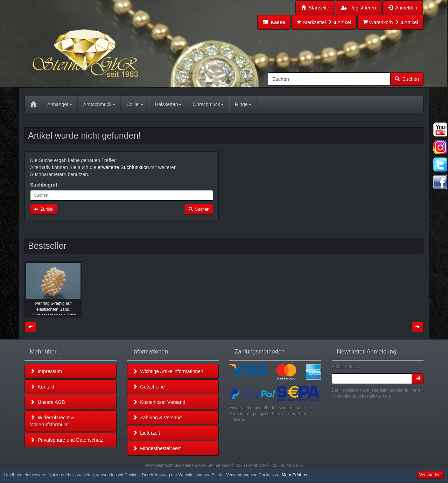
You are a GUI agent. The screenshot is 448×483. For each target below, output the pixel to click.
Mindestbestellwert (157, 448)
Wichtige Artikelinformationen (168, 371)
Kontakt (42, 387)
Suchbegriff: (44, 185)
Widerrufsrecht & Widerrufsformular (52, 421)
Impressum (46, 371)
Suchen (407, 79)
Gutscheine (149, 387)
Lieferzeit (146, 433)
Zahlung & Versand (157, 418)
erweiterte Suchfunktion (123, 167)
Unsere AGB (48, 402)
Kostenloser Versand (159, 402)
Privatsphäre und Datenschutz (67, 440)
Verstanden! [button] (430, 475)
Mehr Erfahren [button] (295, 475)
